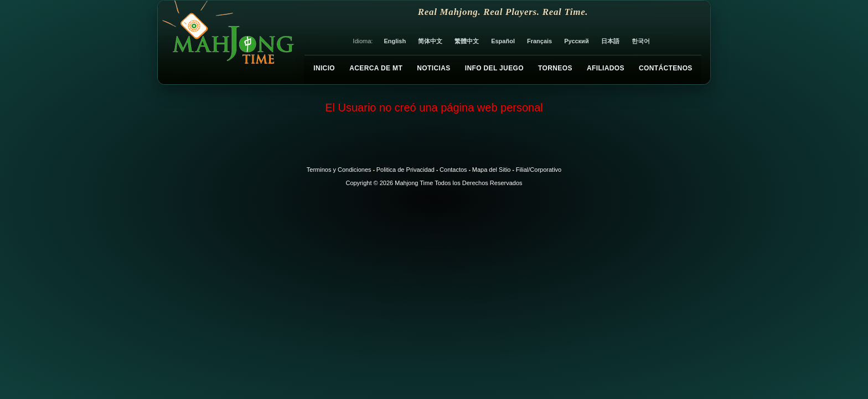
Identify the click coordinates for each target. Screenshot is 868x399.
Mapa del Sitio (492, 170)
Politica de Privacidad (405, 170)
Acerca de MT (376, 68)
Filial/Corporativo (539, 170)
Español (503, 41)
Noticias (433, 68)
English (395, 41)
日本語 (610, 41)
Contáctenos (666, 68)
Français (539, 41)
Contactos (453, 170)
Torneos (555, 68)
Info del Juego (494, 68)
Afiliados (606, 68)
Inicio (324, 68)
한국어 (641, 41)
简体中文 (430, 41)
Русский (576, 41)
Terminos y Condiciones (339, 170)
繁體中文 (467, 41)
